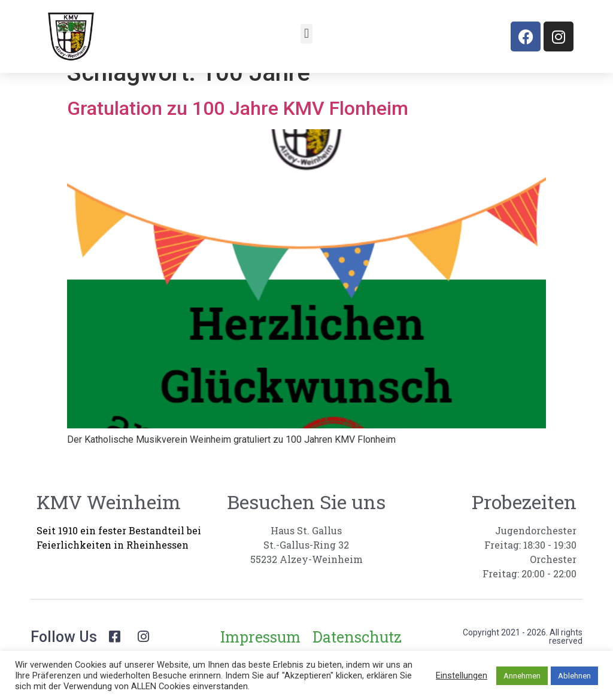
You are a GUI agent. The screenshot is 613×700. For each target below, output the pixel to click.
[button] (306, 34)
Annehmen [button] (522, 676)
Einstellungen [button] (462, 675)
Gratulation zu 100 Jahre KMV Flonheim (238, 127)
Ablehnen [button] (574, 676)
